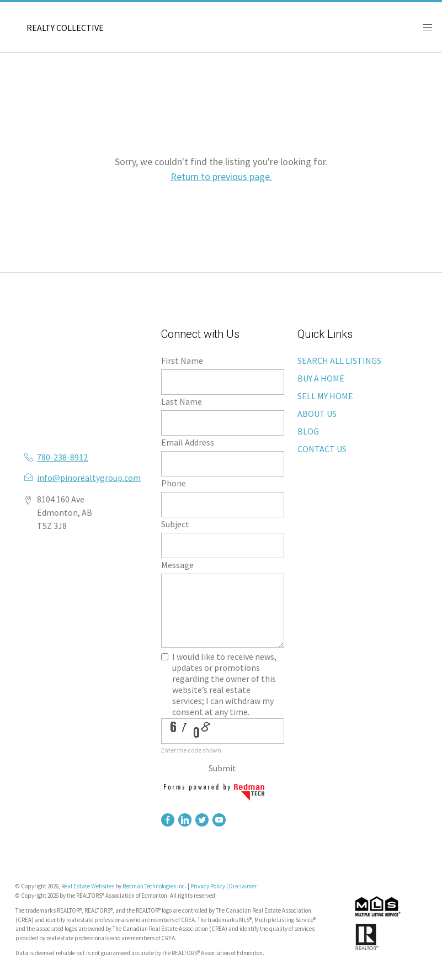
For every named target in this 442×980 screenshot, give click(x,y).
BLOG (308, 431)
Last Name (182, 401)
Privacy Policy (208, 886)
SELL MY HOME (325, 396)
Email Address (188, 442)
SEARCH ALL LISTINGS (339, 361)
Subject (175, 524)
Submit (222, 768)
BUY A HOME (321, 378)
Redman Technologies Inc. (155, 886)
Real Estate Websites (88, 886)
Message (177, 565)
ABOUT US (317, 414)
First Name (182, 361)
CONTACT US (322, 449)
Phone (174, 483)
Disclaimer (243, 886)
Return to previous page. (221, 176)
